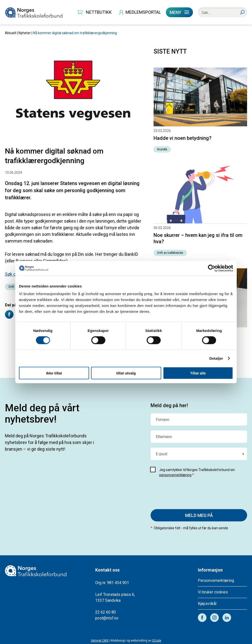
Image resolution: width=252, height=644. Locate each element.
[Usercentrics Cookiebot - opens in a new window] (212, 268)
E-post (162, 454)
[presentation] (188, 492)
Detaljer (216, 358)
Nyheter (25, 33)
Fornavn (163, 420)
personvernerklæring (175, 475)
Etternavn (164, 437)
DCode (157, 641)
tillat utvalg (126, 373)
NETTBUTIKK (99, 12)
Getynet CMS (100, 641)
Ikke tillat (54, 373)
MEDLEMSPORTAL (143, 12)
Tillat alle (198, 373)
